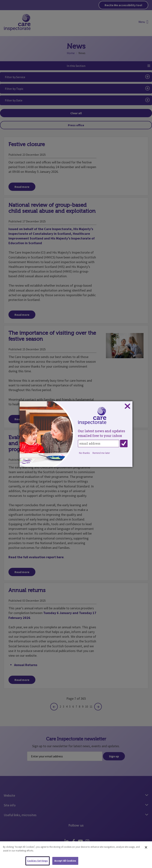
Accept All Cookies (65, 861)
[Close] (146, 847)
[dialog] (76, 434)
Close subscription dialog (127, 406)
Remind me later (101, 453)
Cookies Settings (37, 861)
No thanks (84, 453)
